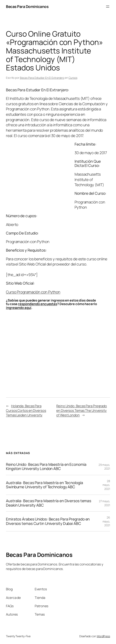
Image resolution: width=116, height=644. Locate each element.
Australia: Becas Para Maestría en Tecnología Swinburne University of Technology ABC (45, 485)
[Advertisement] (39, 181)
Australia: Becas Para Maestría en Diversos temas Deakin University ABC (49, 503)
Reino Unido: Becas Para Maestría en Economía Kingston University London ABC (46, 467)
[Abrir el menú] (108, 7)
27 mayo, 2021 (104, 503)
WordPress (103, 636)
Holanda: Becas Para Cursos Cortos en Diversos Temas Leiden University (26, 410)
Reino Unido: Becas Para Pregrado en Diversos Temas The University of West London (82, 410)
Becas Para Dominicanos (27, 7)
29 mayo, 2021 (104, 467)
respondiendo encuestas (38, 304)
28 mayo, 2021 (106, 485)
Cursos (73, 78)
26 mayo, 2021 (106, 521)
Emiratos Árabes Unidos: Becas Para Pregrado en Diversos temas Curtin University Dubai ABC (48, 521)
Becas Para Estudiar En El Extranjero (42, 78)
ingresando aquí (19, 308)
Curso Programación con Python (33, 292)
